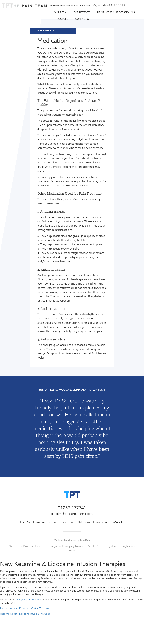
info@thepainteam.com (72, 514)
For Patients (83, 12)
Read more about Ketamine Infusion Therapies (25, 609)
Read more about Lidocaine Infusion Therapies (25, 614)
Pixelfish (85, 541)
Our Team (62, 12)
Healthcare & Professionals (117, 12)
